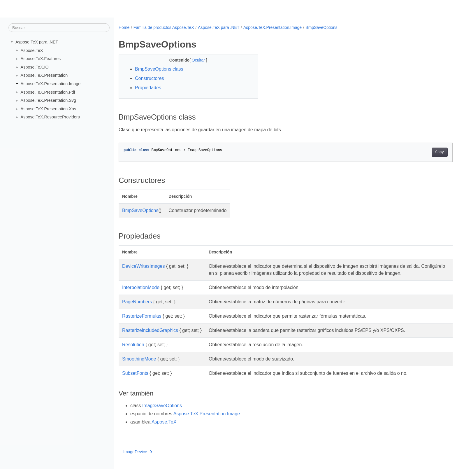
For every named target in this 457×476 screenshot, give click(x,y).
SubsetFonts (135, 380)
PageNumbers (137, 309)
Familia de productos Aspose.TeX (164, 27)
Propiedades (148, 88)
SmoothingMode (139, 366)
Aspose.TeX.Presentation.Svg (48, 100)
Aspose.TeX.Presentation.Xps (48, 109)
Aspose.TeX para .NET (37, 42)
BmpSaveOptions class (159, 69)
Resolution (133, 352)
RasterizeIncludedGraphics (150, 337)
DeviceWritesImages (143, 266)
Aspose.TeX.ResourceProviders (50, 117)
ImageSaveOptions (162, 413)
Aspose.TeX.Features (41, 59)
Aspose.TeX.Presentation (44, 75)
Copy (417, 152)
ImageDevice (138, 459)
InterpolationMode (141, 294)
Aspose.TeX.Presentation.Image (51, 84)
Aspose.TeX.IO (35, 67)
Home (124, 27)
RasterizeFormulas (142, 323)
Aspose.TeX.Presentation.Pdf (48, 92)
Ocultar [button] (194, 60)
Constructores (150, 78)
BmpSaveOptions (322, 27)
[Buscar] (59, 28)
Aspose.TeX (32, 50)
